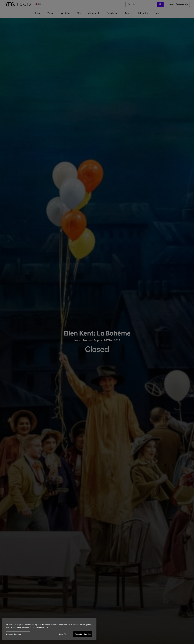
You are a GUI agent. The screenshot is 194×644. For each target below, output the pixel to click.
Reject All (62, 634)
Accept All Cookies (83, 634)
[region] (49, 629)
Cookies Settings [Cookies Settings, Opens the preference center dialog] (13, 634)
